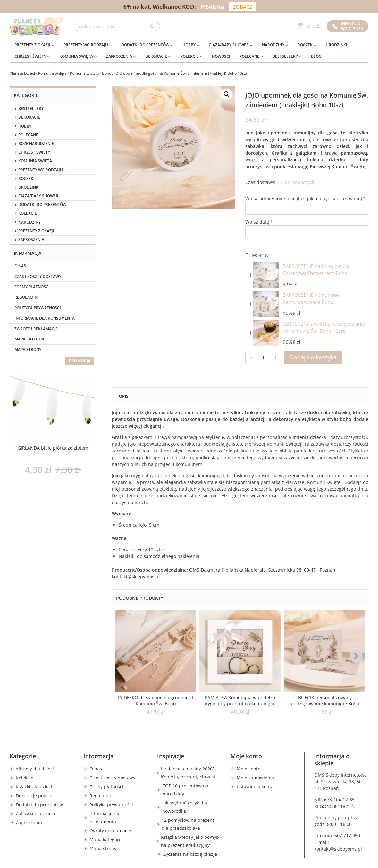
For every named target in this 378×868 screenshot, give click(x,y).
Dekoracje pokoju (34, 796)
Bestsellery (31, 109)
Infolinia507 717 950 (348, 26)
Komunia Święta (35, 161)
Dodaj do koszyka (313, 357)
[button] (227, 94)
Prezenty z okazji (36, 231)
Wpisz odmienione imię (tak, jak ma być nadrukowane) (306, 198)
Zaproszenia (31, 240)
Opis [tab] (124, 396)
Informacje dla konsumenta (45, 318)
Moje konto (248, 769)
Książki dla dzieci (34, 787)
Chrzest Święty (34, 152)
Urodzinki (29, 187)
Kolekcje (28, 213)
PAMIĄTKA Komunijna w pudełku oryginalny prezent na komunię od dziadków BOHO (240, 704)
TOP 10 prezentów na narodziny (185, 790)
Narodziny (29, 222)
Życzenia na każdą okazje (190, 854)
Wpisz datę (259, 222)
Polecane (28, 135)
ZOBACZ (243, 7)
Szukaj (154, 28)
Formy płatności (32, 287)
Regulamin (26, 297)
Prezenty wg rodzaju (41, 170)
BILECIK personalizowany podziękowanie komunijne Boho (325, 701)
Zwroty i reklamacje (36, 329)
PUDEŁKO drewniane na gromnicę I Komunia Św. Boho (156, 701)
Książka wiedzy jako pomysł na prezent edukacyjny (190, 841)
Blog (316, 56)
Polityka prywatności (38, 308)
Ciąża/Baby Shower (38, 196)
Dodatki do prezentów (42, 205)
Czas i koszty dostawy (38, 276)
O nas (20, 266)
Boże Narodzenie (36, 144)
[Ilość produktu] (263, 358)
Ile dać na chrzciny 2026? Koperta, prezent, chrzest (188, 773)
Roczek (26, 179)
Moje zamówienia (255, 778)
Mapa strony (28, 350)
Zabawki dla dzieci (35, 814)
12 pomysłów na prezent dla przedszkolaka (188, 824)
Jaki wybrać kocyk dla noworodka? (185, 807)
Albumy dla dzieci (35, 769)
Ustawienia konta (255, 787)
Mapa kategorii (31, 339)
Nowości (221, 56)
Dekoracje (29, 117)
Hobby (25, 126)
